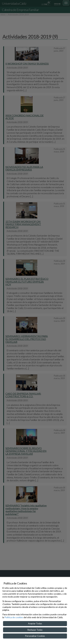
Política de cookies (14, 617)
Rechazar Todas (35, 630)
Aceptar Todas (35, 623)
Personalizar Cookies (35, 636)
